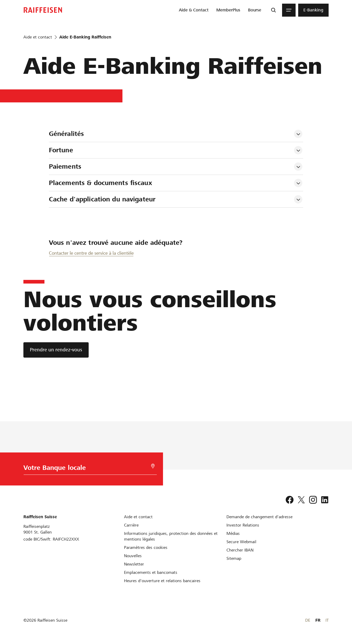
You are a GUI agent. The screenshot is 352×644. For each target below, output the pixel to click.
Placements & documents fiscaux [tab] (100, 183)
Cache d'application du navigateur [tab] (102, 199)
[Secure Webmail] (241, 542)
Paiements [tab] (65, 166)
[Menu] (289, 10)
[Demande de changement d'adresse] (259, 517)
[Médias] (233, 533)
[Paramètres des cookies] (146, 547)
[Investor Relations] (243, 525)
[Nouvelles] (133, 556)
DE (308, 620)
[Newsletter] (134, 564)
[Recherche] (273, 10)
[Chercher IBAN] (240, 550)
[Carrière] (131, 525)
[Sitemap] (234, 558)
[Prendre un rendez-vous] (56, 350)
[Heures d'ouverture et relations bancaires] (162, 581)
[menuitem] (194, 10)
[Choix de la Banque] (88, 469)
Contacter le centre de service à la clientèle (91, 253)
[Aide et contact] (138, 517)
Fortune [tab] (61, 150)
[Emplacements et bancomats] (151, 572)
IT (327, 620)
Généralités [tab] (66, 134)
